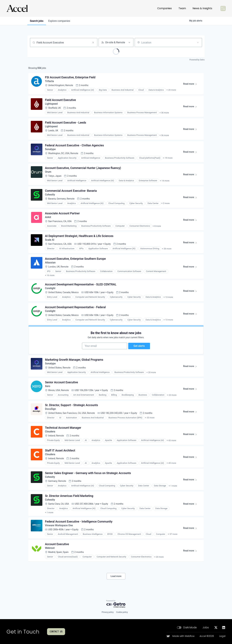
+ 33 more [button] (150, 419)
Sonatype (51, 150)
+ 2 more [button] (166, 205)
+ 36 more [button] (164, 113)
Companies (164, 8)
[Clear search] (93, 42)
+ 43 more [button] (171, 442)
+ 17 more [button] (149, 274)
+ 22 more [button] (172, 396)
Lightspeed (51, 104)
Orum (48, 173)
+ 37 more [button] (173, 534)
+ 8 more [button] (157, 228)
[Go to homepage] (17, 8)
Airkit (48, 219)
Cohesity (50, 196)
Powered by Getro (197, 60)
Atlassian (51, 265)
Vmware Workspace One (59, 525)
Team (182, 8)
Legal (222, 636)
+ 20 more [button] (171, 90)
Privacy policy (108, 612)
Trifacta (50, 81)
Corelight (50, 288)
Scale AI (50, 242)
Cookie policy (122, 612)
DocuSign (51, 410)
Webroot (50, 548)
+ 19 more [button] (168, 159)
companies (60, 21)
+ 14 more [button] (165, 182)
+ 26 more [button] (167, 251)
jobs (37, 21)
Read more (191, 85)
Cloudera (50, 433)
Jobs (206, 628)
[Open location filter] (198, 42)
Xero (48, 387)
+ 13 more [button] (168, 297)
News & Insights (202, 8)
